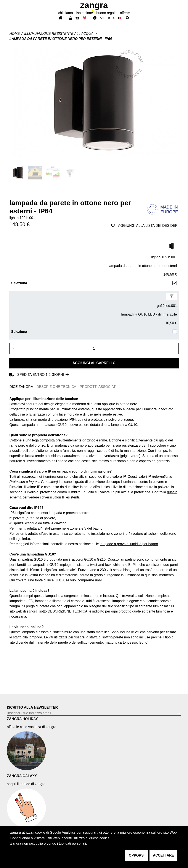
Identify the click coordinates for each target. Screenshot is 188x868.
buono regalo (106, 13)
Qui (12, 580)
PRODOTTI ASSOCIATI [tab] (98, 387)
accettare (163, 855)
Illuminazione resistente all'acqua (59, 34)
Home (14, 34)
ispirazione (85, 13)
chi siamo (66, 13)
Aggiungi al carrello (94, 363)
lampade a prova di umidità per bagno (129, 544)
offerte (125, 13)
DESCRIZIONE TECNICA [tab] (56, 387)
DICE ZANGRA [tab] (21, 387)
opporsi (137, 855)
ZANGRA (94, 5)
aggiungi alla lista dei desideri (145, 226)
